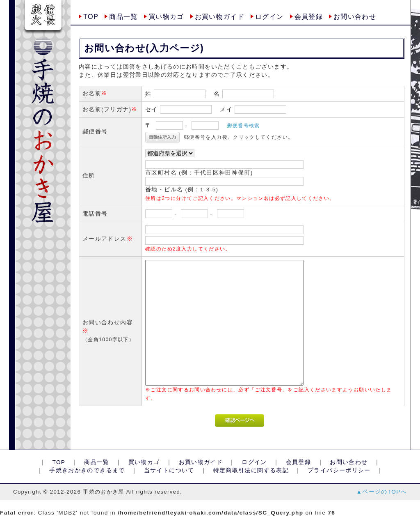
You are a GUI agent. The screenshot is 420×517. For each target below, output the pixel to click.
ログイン (269, 16)
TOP (91, 16)
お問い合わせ (355, 16)
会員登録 (309, 16)
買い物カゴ (166, 16)
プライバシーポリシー (339, 470)
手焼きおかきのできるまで (87, 470)
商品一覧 (123, 16)
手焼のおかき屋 (104, 492)
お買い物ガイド (220, 16)
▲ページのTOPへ (382, 492)
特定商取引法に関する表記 (251, 470)
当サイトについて (169, 470)
